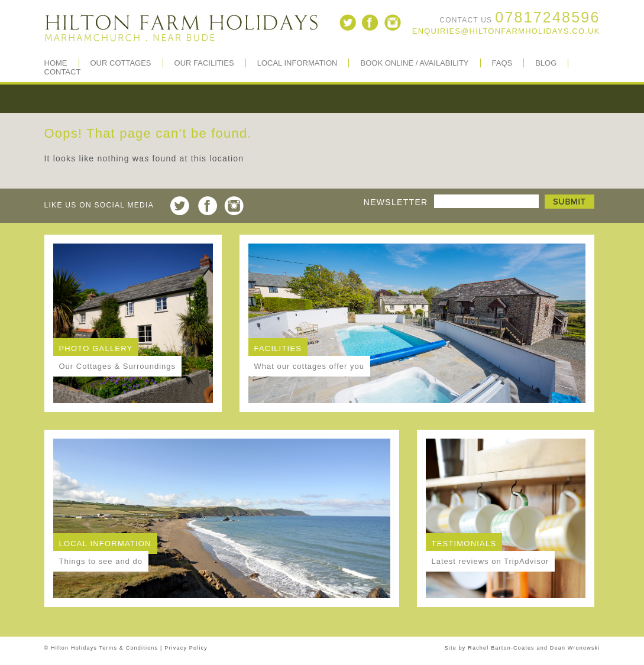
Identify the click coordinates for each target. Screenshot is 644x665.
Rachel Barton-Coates (501, 648)
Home (56, 63)
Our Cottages (121, 63)
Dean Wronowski (575, 648)
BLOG (546, 63)
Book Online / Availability (414, 63)
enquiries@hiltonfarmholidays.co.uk (506, 31)
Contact (63, 72)
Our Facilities (204, 63)
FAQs (502, 63)
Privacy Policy (186, 648)
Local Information (297, 63)
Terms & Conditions (129, 648)
